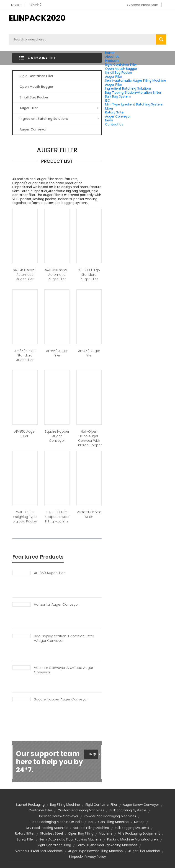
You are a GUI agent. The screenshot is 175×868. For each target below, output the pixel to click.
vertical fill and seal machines (39, 851)
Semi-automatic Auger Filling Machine (136, 80)
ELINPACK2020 (37, 18)
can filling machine (113, 822)
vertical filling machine (91, 828)
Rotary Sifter (115, 112)
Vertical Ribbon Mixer (89, 514)
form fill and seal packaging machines (107, 845)
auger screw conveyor (141, 805)
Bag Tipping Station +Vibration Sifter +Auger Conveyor (64, 638)
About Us (112, 57)
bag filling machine (65, 805)
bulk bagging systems (132, 828)
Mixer (109, 108)
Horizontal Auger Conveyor (56, 605)
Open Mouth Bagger (121, 69)
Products (112, 61)
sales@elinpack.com (143, 5)
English (16, 5)
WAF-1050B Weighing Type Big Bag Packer (25, 517)
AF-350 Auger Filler (25, 434)
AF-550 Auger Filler (57, 353)
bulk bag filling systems (128, 810)
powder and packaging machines (110, 816)
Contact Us (114, 124)
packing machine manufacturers (133, 839)
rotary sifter (25, 833)
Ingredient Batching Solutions (128, 88)
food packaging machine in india (57, 822)
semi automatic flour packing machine (71, 839)
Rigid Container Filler (121, 65)
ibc (90, 822)
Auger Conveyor (118, 116)
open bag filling (81, 833)
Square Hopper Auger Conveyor (57, 436)
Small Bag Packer (119, 73)
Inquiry (94, 754)
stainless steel (51, 833)
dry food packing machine (47, 828)
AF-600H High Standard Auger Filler (89, 275)
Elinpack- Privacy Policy (87, 857)
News (109, 120)
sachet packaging (30, 805)
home (110, 53)
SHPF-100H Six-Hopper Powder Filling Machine (57, 517)
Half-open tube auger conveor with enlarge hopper (89, 438)
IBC (108, 100)
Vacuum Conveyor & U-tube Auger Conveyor (64, 670)
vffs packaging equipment (139, 833)
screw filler (25, 839)
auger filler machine (144, 851)
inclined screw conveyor (59, 816)
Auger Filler (114, 77)
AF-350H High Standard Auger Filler (25, 355)
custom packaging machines (81, 810)
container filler (40, 810)
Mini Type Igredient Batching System (134, 104)
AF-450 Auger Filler (89, 353)
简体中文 (36, 5)
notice (139, 822)
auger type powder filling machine (95, 851)
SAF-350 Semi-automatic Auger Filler (57, 275)
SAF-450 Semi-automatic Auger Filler (25, 275)
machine (106, 833)
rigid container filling (54, 845)
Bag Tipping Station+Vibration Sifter (133, 93)
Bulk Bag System (118, 96)
